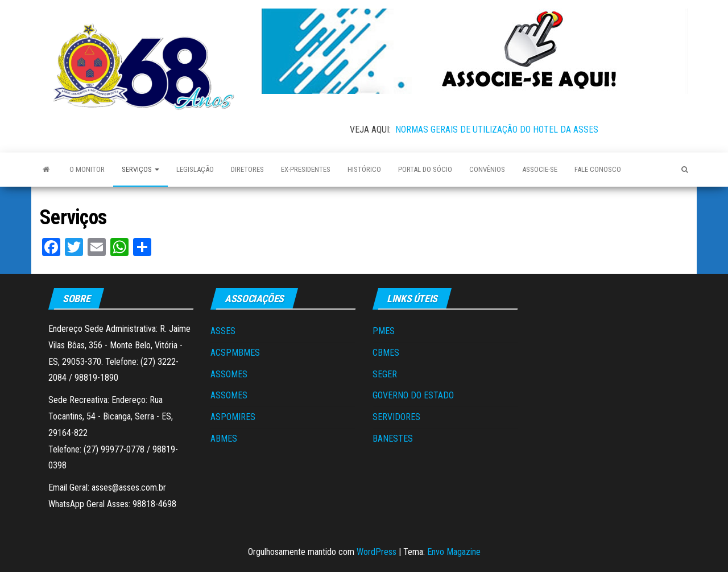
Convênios (487, 169)
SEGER (385, 374)
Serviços (140, 169)
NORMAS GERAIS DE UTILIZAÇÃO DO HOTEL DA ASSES (497, 129)
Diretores (247, 169)
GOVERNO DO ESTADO (413, 395)
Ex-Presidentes (306, 169)
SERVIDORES (396, 417)
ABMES (224, 439)
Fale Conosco (598, 169)
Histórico (364, 169)
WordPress (377, 552)
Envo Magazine (454, 552)
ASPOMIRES (233, 417)
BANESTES (393, 439)
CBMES (386, 353)
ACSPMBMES (235, 353)
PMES (384, 331)
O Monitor (87, 169)
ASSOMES (229, 374)
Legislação (195, 169)
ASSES (223, 331)
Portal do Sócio (425, 169)
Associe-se (540, 169)
